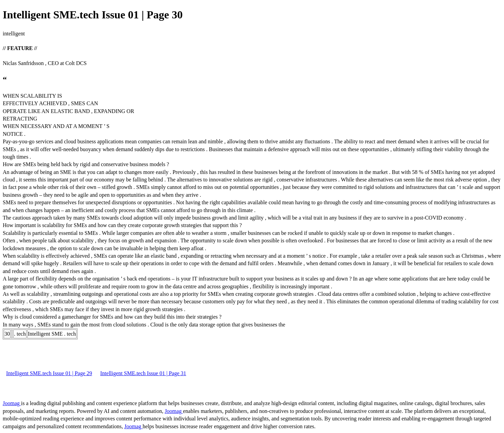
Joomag (12, 403)
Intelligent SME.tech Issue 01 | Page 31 (143, 373)
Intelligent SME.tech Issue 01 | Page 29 (49, 373)
